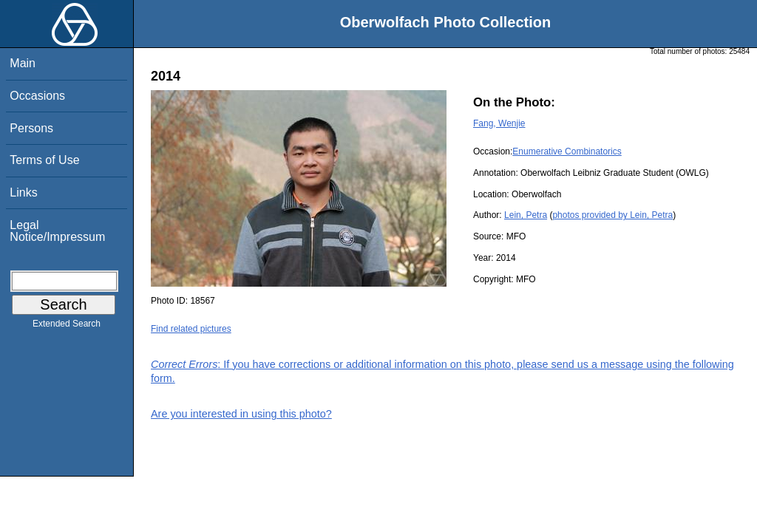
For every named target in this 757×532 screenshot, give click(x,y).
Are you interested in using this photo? (241, 414)
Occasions (37, 96)
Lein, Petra (526, 215)
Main (23, 63)
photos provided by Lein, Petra (612, 215)
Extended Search (67, 327)
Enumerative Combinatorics (567, 151)
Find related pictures (191, 329)
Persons (31, 128)
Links (23, 192)
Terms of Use (44, 160)
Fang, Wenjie (499, 123)
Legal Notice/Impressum (57, 231)
